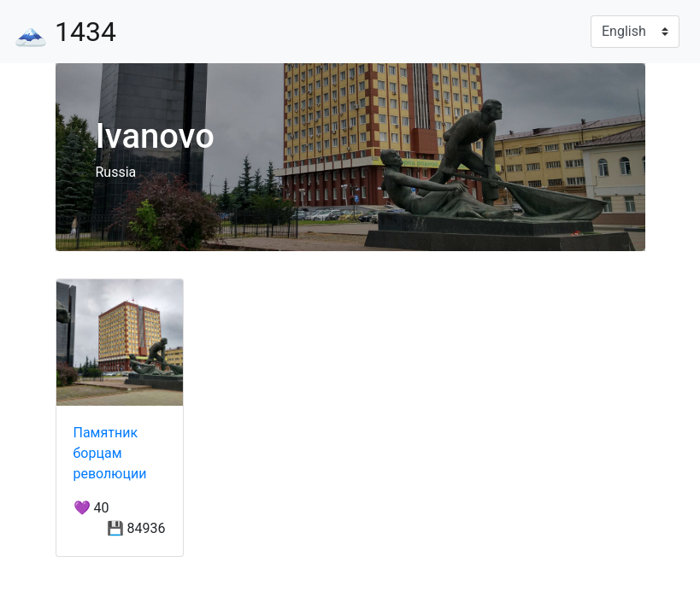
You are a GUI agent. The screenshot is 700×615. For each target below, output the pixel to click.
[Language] (635, 32)
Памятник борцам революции (110, 453)
